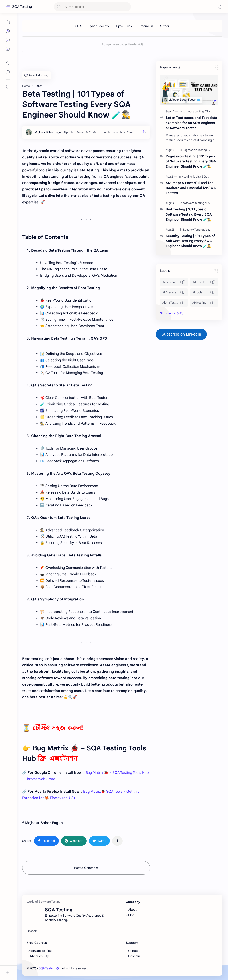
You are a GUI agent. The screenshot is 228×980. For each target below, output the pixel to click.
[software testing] (194, 111)
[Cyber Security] (99, 26)
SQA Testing (22, 7)
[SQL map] (208, 177)
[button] (220, 7)
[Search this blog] (92, 7)
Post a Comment (86, 868)
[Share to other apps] (117, 841)
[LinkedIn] (32, 931)
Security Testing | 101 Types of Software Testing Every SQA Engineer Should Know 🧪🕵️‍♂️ (190, 241)
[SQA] (79, 26)
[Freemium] (146, 26)
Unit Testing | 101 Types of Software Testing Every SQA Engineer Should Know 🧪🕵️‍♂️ (189, 214)
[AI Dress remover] (174, 292)
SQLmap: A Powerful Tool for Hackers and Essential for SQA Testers (191, 188)
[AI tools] (204, 292)
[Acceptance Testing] (174, 282)
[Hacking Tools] (191, 177)
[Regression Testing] (195, 150)
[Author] (164, 26)
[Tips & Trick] (124, 26)
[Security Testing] (194, 230)
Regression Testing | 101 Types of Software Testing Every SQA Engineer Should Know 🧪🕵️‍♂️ (191, 161)
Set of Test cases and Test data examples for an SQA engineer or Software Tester (191, 123)
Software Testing (40, 951)
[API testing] (204, 303)
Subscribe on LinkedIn (181, 334)
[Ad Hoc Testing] (204, 282)
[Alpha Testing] (174, 303)
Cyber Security (39, 956)
